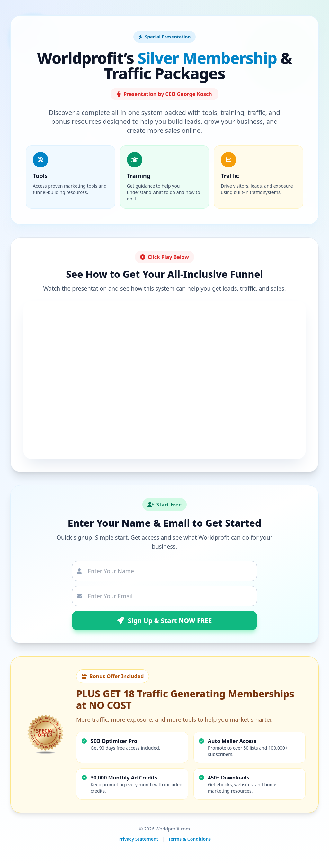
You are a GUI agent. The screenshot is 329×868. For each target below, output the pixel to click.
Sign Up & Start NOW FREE (165, 621)
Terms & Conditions (189, 839)
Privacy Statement (138, 839)
